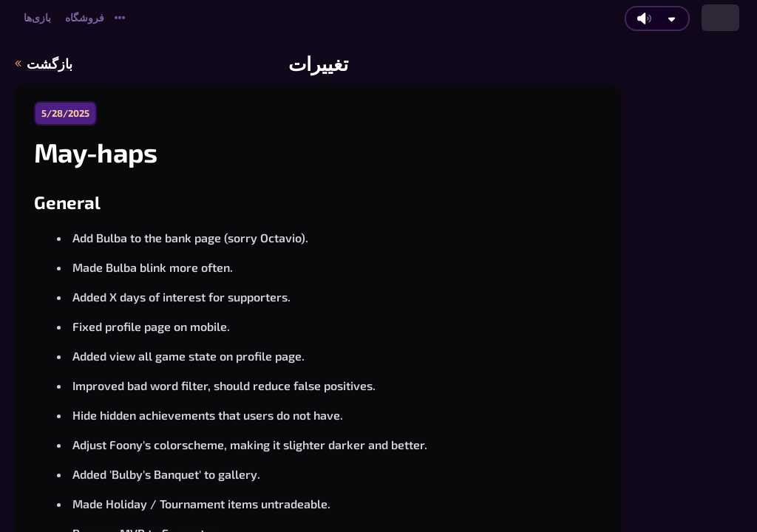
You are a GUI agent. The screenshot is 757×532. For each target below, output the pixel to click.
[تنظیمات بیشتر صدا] (672, 19)
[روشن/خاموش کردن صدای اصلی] (644, 18)
